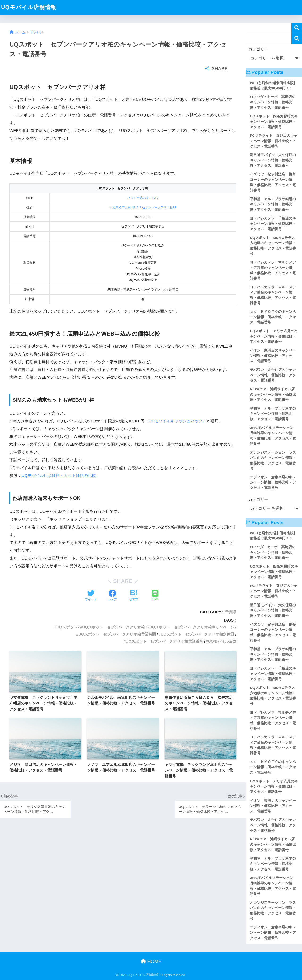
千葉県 (231, 600)
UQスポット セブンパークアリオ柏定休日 (197, 622)
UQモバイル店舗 (222, 629)
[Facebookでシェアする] (112, 584)
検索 (297, 28)
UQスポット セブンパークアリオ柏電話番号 (164, 629)
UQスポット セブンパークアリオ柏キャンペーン (192, 615)
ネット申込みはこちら (143, 186)
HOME (151, 961)
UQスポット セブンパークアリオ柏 (113, 615)
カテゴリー (258, 49)
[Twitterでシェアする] (91, 584)
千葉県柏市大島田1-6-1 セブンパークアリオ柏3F (143, 196)
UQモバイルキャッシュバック (176, 409)
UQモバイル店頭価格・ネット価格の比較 (59, 464)
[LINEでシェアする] (155, 584)
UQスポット (67, 615)
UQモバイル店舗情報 (29, 7)
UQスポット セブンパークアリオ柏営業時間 (117, 622)
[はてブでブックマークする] (134, 584)
